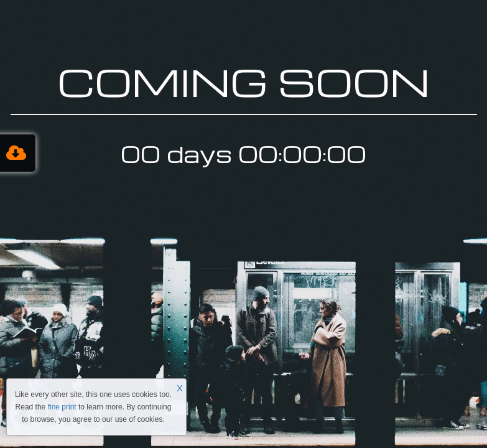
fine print (62, 407)
